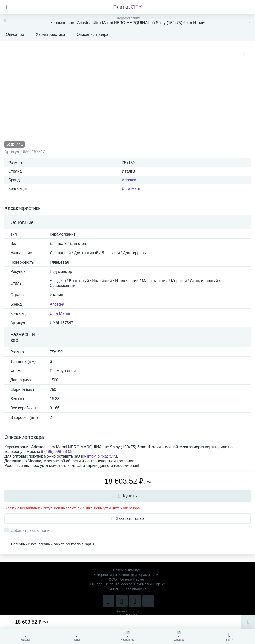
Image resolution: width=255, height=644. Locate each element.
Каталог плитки (128, 611)
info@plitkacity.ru (102, 456)
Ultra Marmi (132, 189)
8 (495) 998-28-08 (57, 452)
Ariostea (129, 180)
